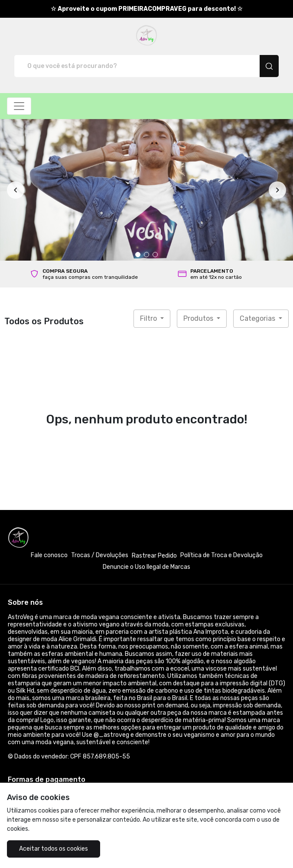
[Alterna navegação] (19, 106)
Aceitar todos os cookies (54, 849)
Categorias (258, 318)
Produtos (199, 318)
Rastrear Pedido (154, 556)
